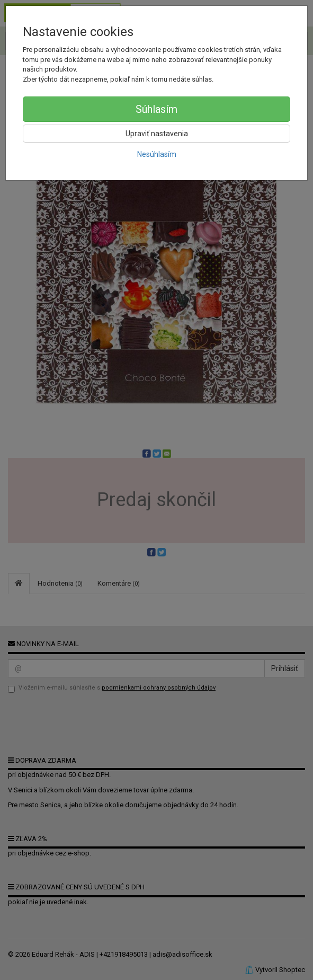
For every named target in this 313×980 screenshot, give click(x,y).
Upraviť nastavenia (157, 134)
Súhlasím (156, 109)
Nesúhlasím (157, 154)
